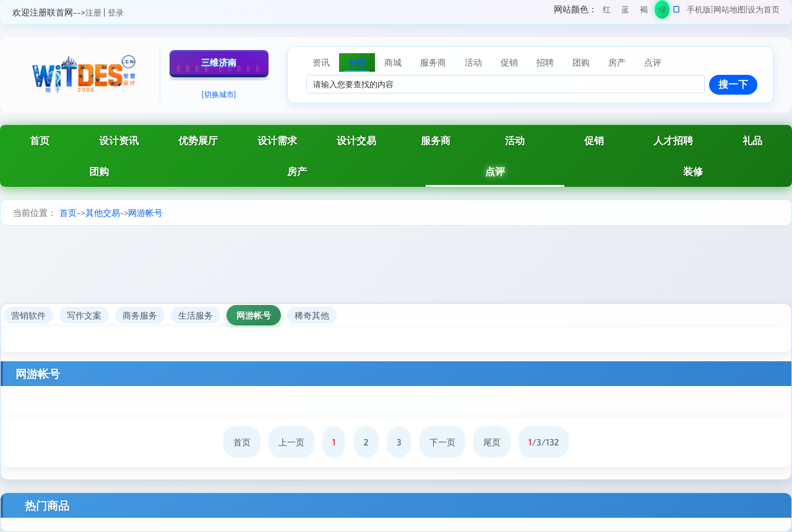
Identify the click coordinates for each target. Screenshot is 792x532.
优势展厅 (198, 140)
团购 (99, 171)
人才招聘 (673, 140)
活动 (515, 140)
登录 (116, 12)
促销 (594, 140)
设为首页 (764, 9)
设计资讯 (119, 140)
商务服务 (140, 315)
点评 (495, 171)
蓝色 (625, 11)
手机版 (699, 9)
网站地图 (730, 9)
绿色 (662, 11)
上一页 (291, 442)
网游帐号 (145, 212)
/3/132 (544, 442)
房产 (297, 171)
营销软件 (28, 315)
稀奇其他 (312, 315)
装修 (693, 171)
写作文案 (84, 315)
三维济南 (219, 62)
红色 (607, 11)
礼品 (752, 140)
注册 (93, 12)
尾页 (492, 442)
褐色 (644, 11)
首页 (40, 140)
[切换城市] (219, 94)
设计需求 (277, 140)
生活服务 (196, 315)
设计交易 (356, 140)
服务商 (436, 140)
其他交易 (103, 212)
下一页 (442, 442)
